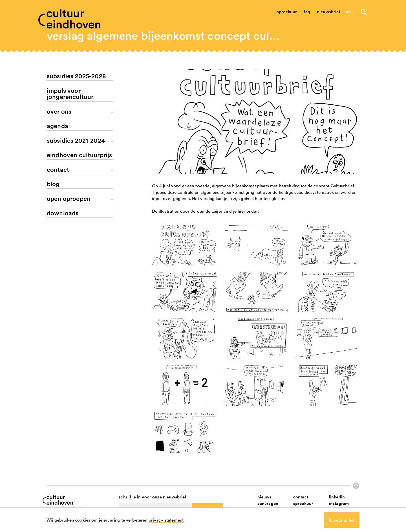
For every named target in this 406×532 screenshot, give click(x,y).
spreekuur (303, 503)
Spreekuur (287, 12)
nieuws (264, 497)
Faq (307, 12)
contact (301, 497)
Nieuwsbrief (329, 12)
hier (259, 198)
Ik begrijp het (342, 520)
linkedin (337, 497)
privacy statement (166, 520)
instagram (339, 503)
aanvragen (268, 503)
